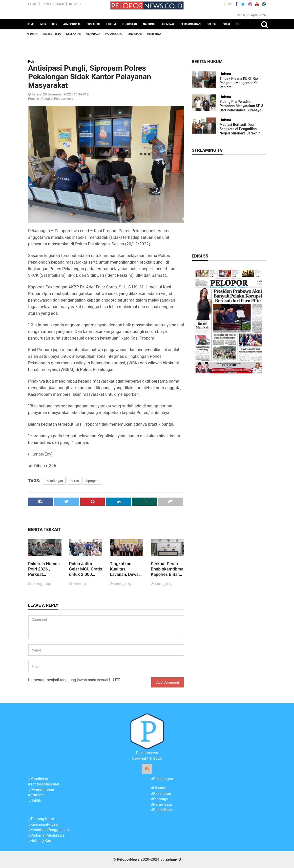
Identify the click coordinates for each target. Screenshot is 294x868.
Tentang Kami (53, 4)
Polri (226, 24)
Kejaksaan (129, 24)
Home (32, 4)
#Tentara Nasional (44, 784)
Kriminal (168, 24)
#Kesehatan (161, 794)
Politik (212, 24)
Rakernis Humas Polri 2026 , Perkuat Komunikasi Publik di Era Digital (44, 569)
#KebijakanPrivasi (43, 824)
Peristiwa (154, 34)
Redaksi (75, 4)
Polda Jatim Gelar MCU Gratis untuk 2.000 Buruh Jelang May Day (86, 569)
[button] (228, 4)
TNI (238, 24)
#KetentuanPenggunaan (48, 830)
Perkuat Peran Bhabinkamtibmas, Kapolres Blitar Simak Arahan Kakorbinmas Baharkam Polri (167, 569)
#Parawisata (161, 804)
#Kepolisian (38, 779)
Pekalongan (54, 481)
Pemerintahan (191, 24)
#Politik (35, 801)
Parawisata (113, 34)
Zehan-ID (173, 859)
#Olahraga (160, 799)
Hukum (111, 24)
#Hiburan (159, 788)
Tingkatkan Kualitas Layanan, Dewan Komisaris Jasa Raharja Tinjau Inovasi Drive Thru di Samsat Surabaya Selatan (125, 569)
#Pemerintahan (41, 790)
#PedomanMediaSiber (47, 835)
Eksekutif (94, 24)
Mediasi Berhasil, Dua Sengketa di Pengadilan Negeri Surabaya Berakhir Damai (240, 129)
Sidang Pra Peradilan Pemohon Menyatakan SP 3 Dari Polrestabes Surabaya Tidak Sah (241, 106)
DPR (55, 24)
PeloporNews (128, 859)
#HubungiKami (41, 841)
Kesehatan (74, 34)
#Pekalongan (162, 779)
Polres (74, 481)
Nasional (150, 24)
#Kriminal (36, 795)
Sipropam (92, 481)
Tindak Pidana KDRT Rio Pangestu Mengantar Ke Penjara (239, 83)
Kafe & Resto (52, 34)
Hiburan (33, 34)
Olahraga (93, 34)
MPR (43, 24)
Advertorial (72, 24)
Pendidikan (134, 34)
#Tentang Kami (41, 819)
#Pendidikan (161, 810)
